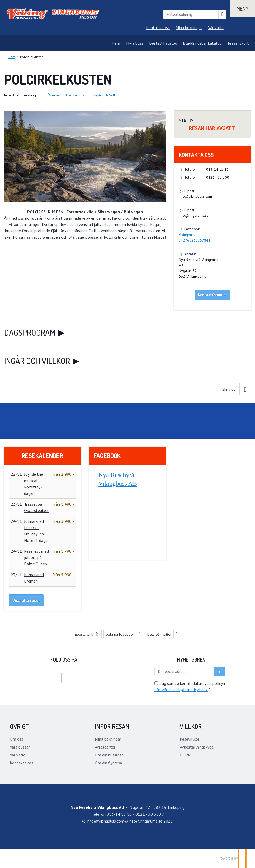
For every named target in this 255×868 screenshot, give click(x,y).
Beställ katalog (163, 43)
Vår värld (216, 27)
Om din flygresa (108, 763)
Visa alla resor (26, 600)
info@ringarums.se (194, 215)
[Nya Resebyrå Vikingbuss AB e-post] (105, 821)
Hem (116, 43)
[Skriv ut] (234, 389)
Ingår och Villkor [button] (106, 95)
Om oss (16, 739)
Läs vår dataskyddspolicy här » (181, 690)
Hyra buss (135, 43)
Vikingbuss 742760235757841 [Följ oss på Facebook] (195, 237)
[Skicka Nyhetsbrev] (219, 671)
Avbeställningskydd (197, 747)
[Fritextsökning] (191, 14)
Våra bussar (20, 747)
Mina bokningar (189, 27)
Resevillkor (190, 739)
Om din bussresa (109, 755)
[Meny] (242, 9)
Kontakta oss (158, 27)
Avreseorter (105, 747)
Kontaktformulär (212, 295)
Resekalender (42, 456)
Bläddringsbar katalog (202, 43)
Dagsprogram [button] (77, 95)
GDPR (185, 755)
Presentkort (238, 43)
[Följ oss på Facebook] (64, 677)
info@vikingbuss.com (195, 196)
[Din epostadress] (183, 671)
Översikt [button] (54, 95)
